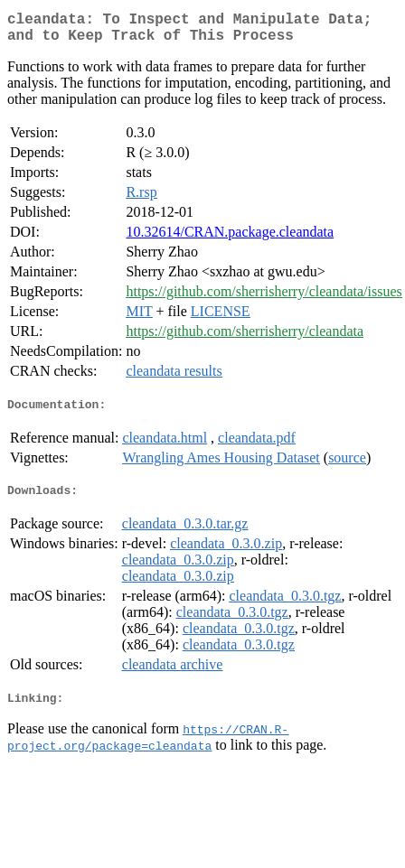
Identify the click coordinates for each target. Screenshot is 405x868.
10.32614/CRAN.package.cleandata (230, 239)
